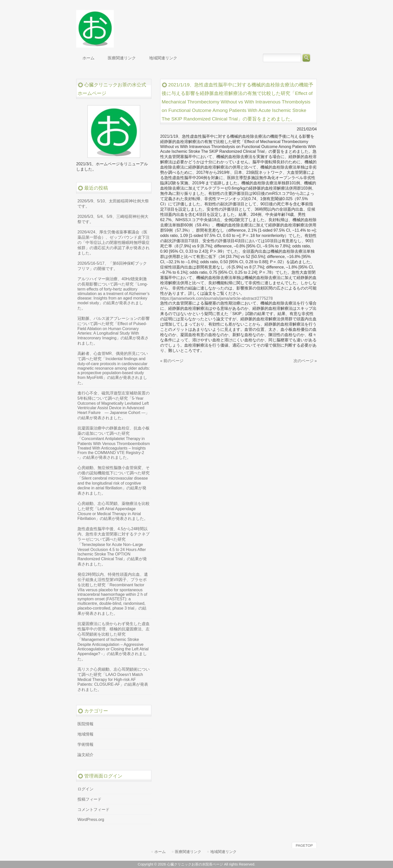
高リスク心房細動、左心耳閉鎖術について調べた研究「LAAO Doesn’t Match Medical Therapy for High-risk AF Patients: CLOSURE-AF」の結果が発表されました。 (114, 679)
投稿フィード (89, 799)
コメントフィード (93, 810)
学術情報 (85, 744)
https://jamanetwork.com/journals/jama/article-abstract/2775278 (216, 298)
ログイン (85, 789)
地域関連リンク (223, 852)
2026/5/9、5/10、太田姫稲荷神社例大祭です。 (113, 204)
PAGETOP (304, 845)
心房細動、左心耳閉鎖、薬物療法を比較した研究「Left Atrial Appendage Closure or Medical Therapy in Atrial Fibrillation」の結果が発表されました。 (114, 511)
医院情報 (85, 724)
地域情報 (85, 734)
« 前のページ (172, 361)
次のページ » (305, 361)
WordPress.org (91, 820)
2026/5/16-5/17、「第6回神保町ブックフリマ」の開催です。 (112, 266)
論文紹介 (85, 755)
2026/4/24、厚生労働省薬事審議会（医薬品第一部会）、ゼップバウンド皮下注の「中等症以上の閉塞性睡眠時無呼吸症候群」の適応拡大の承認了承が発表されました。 (114, 243)
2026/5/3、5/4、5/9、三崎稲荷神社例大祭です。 (113, 219)
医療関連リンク (188, 852)
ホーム (160, 852)
